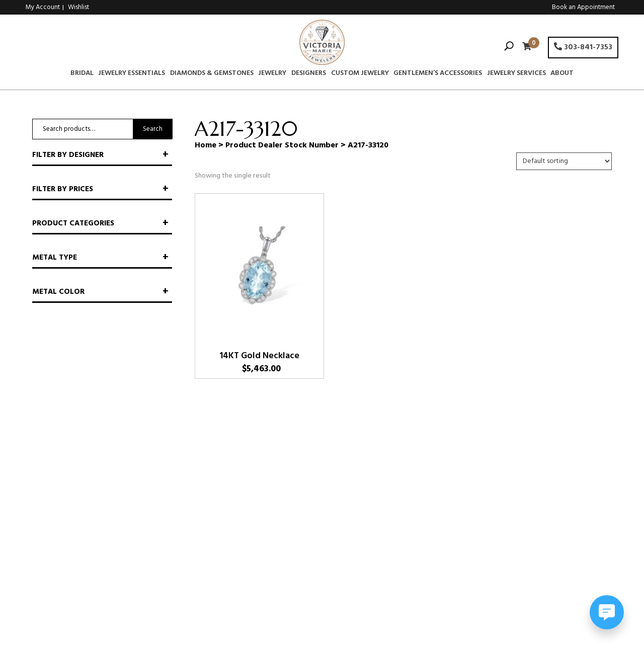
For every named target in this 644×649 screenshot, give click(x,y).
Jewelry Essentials (132, 74)
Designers (309, 74)
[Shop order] (564, 161)
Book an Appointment (583, 7)
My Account (43, 7)
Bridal (82, 74)
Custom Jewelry (360, 74)
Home (206, 145)
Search (153, 129)
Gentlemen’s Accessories (438, 74)
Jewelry (272, 74)
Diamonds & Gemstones (212, 74)
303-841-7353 (583, 47)
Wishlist (78, 7)
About (562, 74)
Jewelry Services (516, 74)
